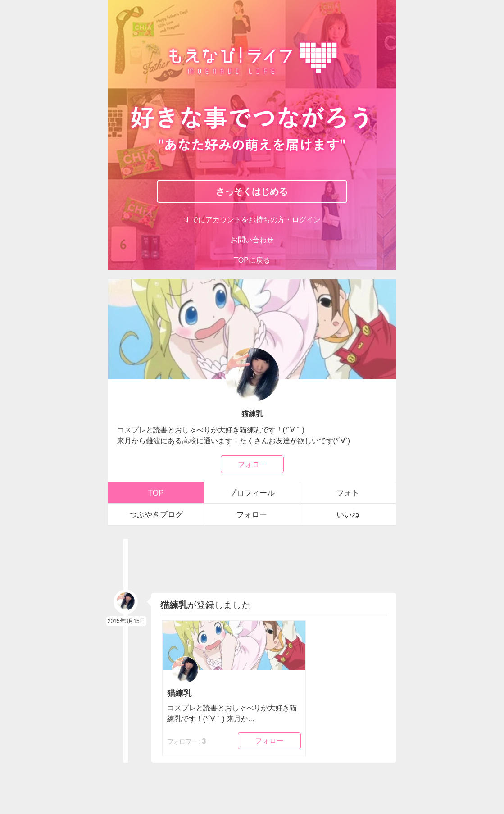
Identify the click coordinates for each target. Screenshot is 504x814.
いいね (348, 513)
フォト (348, 492)
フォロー (252, 464)
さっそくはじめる (252, 193)
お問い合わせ (252, 241)
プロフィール (252, 492)
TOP (156, 492)
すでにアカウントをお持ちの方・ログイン (252, 221)
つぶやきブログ (156, 513)
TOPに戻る (252, 260)
